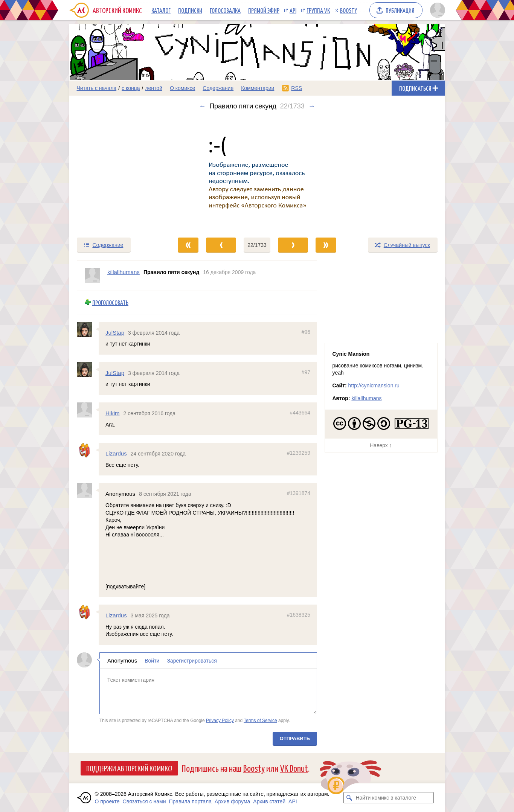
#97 (306, 372)
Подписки (190, 10)
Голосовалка (225, 10)
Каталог (161, 10)
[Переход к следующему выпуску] (257, 174)
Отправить (294, 738)
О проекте (107, 801)
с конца (131, 88)
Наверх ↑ (381, 445)
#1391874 (298, 493)
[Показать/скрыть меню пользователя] (436, 10)
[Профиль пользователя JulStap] (88, 329)
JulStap (115, 332)
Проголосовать (110, 302)
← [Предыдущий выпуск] (202, 106)
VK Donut (294, 768)
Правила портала (190, 801)
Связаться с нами (144, 801)
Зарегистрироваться (192, 661)
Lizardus (116, 453)
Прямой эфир (264, 10)
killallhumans (366, 398)
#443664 (300, 413)
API (293, 10)
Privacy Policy (220, 721)
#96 (306, 332)
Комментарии (258, 88)
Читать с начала (97, 88)
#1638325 (298, 615)
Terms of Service (260, 721)
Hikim (113, 413)
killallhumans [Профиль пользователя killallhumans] (124, 272)
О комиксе (182, 88)
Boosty (349, 10)
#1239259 (298, 453)
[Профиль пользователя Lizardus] (88, 450)
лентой (154, 88)
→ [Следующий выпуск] (312, 106)
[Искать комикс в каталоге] (349, 798)
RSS (297, 88)
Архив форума (232, 801)
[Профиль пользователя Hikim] (88, 410)
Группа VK (318, 10)
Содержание (218, 88)
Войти (152, 661)
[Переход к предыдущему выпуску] (116, 174)
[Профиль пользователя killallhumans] (92, 276)
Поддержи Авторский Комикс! (129, 768)
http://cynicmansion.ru (374, 385)
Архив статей (269, 801)
